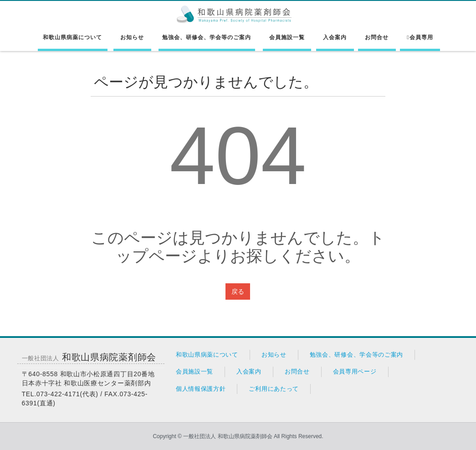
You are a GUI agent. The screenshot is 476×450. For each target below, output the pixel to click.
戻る (238, 291)
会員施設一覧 (287, 37)
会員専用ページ (355, 371)
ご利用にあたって (274, 389)
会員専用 (420, 37)
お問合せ (377, 37)
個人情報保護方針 (201, 389)
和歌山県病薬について (72, 37)
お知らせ (132, 37)
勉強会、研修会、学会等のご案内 (207, 37)
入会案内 (335, 37)
